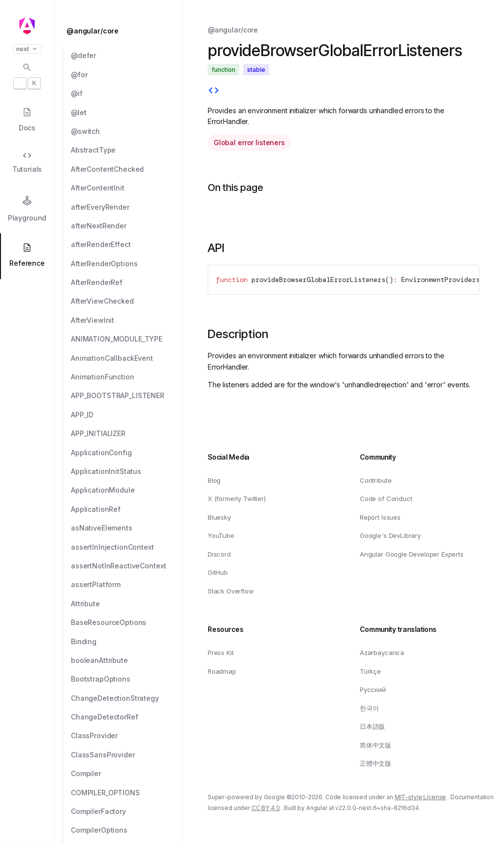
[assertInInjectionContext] (127, 547)
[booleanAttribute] (127, 660)
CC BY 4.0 (266, 808)
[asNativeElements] (127, 528)
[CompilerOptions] (127, 830)
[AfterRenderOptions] (127, 264)
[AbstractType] (127, 150)
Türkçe (370, 671)
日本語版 (372, 726)
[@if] (127, 94)
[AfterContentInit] (127, 188)
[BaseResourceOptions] (127, 623)
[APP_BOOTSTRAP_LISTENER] (127, 396)
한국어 (369, 708)
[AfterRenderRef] (127, 282)
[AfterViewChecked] (127, 301)
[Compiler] (127, 774)
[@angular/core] (122, 31)
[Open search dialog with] (27, 76)
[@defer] (127, 56)
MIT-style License (421, 797)
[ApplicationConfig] (127, 453)
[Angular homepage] (27, 26)
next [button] (27, 49)
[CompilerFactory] (127, 812)
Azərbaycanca (382, 653)
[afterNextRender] (127, 226)
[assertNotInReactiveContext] (127, 566)
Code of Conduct (386, 499)
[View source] (214, 92)
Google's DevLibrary (390, 535)
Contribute (376, 480)
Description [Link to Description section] (238, 334)
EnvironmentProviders (441, 280)
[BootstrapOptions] (127, 679)
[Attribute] (127, 604)
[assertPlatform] (127, 585)
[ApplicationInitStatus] (127, 471)
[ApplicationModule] (127, 490)
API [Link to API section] (216, 248)
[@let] (127, 113)
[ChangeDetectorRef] (127, 717)
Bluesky (219, 517)
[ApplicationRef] (127, 509)
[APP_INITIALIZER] (127, 434)
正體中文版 (376, 763)
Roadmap (222, 671)
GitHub (218, 572)
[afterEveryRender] (127, 207)
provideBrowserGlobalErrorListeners (318, 280)
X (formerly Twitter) (237, 499)
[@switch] (127, 131)
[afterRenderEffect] (127, 245)
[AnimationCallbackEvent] (127, 358)
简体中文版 (376, 745)
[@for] (127, 75)
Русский (373, 689)
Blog (214, 480)
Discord (219, 554)
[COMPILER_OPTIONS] (127, 793)
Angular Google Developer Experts (412, 554)
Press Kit (221, 653)
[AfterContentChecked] (127, 169)
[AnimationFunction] (127, 377)
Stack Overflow (231, 591)
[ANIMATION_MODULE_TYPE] (127, 339)
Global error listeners (249, 142)
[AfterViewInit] (127, 320)
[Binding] (127, 642)
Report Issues (380, 517)
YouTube (221, 535)
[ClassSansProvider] (127, 755)
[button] (27, 806)
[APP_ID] (127, 415)
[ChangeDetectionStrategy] (127, 698)
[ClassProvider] (127, 736)
